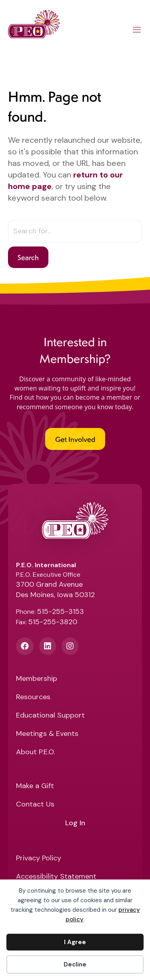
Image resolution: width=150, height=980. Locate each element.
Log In (75, 823)
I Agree (75, 942)
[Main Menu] (137, 31)
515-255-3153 (61, 611)
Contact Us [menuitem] (35, 805)
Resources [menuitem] (33, 697)
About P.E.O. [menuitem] (35, 752)
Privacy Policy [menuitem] (39, 859)
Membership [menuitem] (37, 679)
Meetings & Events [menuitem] (47, 734)
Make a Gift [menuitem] (35, 786)
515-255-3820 (53, 622)
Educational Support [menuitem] (50, 716)
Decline (75, 964)
